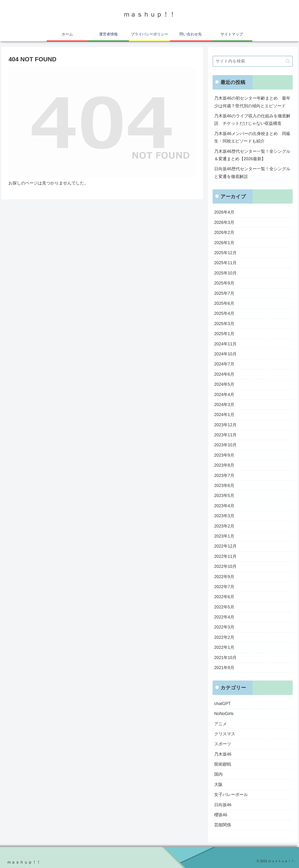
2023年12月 (225, 425)
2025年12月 (225, 253)
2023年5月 (224, 496)
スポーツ (223, 744)
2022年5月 (224, 607)
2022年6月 (224, 597)
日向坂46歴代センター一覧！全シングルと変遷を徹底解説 (252, 173)
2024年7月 (224, 364)
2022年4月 (224, 617)
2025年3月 (224, 324)
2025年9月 (224, 283)
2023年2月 (224, 526)
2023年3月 (224, 516)
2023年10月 (225, 445)
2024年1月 (224, 415)
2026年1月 (224, 243)
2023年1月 (224, 536)
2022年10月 (225, 566)
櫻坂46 (221, 815)
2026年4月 (224, 212)
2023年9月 (224, 455)
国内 (218, 774)
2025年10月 (225, 273)
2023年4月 (224, 506)
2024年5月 (224, 384)
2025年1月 (224, 334)
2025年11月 (225, 263)
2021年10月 (225, 658)
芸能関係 (223, 825)
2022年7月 (224, 587)
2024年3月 (224, 405)
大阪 (218, 785)
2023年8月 (224, 465)
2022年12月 (225, 546)
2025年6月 (224, 303)
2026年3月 (224, 222)
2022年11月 (225, 556)
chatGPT (222, 704)
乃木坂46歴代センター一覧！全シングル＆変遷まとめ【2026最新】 (252, 155)
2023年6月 (224, 486)
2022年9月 (224, 577)
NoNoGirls (224, 714)
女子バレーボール (231, 795)
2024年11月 (225, 344)
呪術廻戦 (223, 764)
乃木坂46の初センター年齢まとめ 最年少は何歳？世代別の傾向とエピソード (252, 102)
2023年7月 (224, 476)
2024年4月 (224, 395)
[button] (288, 61)
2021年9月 (224, 668)
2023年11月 (225, 435)
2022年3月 (224, 627)
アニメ (221, 724)
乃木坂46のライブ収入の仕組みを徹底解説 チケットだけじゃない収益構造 (252, 120)
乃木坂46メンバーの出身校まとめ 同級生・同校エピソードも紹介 (252, 137)
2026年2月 (224, 233)
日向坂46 (223, 805)
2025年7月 (224, 293)
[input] (253, 61)
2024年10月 (225, 354)
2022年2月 (224, 637)
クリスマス (225, 734)
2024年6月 (224, 374)
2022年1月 (224, 647)
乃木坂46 (223, 754)
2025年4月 (224, 313)
